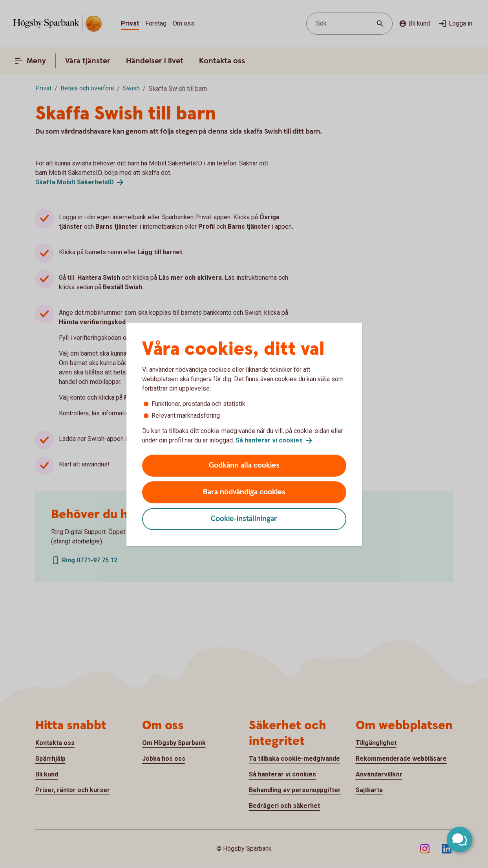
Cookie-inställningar (244, 519)
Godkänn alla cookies (244, 465)
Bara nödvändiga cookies (244, 492)
